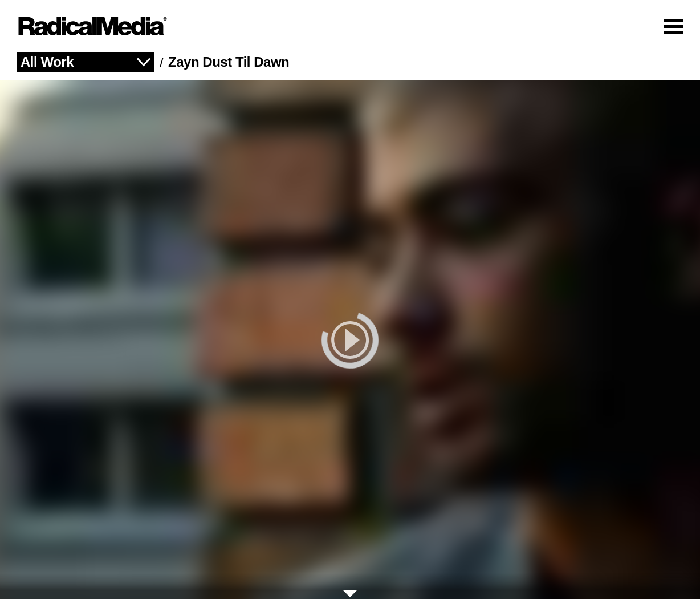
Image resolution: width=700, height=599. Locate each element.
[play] (350, 340)
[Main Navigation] (350, 26)
